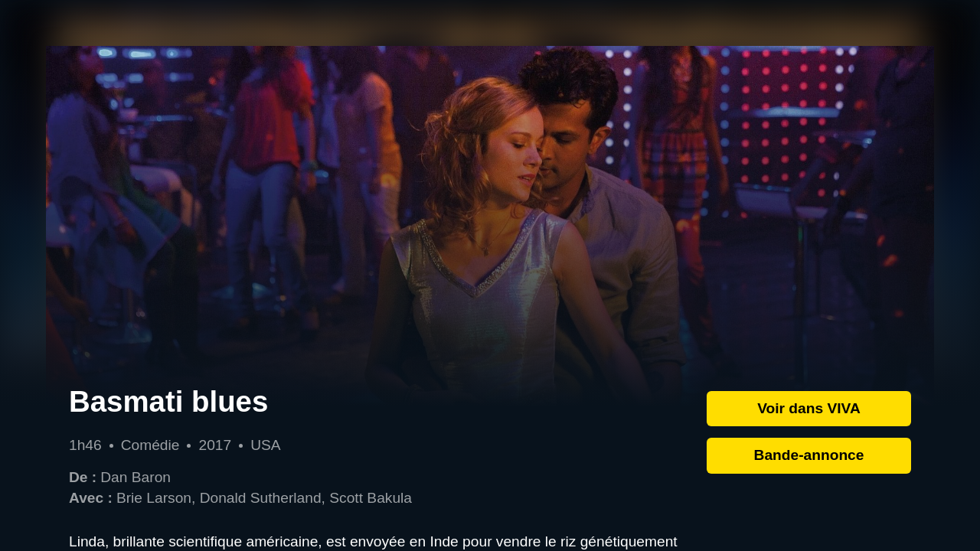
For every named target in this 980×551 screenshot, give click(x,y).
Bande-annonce (809, 455)
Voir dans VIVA (809, 408)
